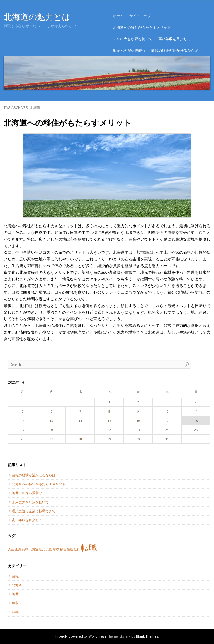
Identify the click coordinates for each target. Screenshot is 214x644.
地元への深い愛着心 (129, 51)
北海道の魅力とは (37, 17)
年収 (15, 603)
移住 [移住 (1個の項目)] (63, 549)
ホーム (118, 16)
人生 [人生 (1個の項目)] (11, 549)
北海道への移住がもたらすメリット (142, 27)
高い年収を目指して (175, 39)
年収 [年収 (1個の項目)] (56, 549)
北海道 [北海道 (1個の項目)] (34, 549)
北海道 (17, 585)
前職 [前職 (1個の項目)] (25, 549)
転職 (15, 612)
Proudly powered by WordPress (81, 636)
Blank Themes (147, 636)
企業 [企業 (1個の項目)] (18, 549)
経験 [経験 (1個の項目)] (70, 549)
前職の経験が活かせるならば (175, 51)
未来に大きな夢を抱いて (133, 39)
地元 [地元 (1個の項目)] (42, 549)
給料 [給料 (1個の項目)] (77, 549)
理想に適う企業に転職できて (34, 511)
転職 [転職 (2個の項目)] (89, 547)
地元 (15, 594)
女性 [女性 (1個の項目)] (49, 549)
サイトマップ (140, 16)
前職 (15, 576)
